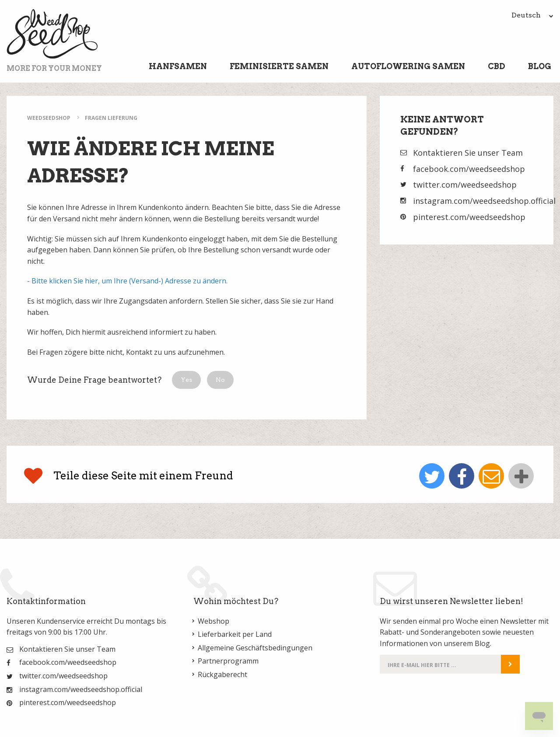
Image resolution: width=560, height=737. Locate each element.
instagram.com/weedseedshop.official (484, 201)
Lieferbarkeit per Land (235, 634)
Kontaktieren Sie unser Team (468, 153)
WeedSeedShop (49, 118)
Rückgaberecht (222, 674)
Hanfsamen (178, 66)
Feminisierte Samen (279, 66)
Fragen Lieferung (111, 118)
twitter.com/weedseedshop (465, 185)
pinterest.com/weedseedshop (469, 217)
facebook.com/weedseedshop (469, 169)
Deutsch (532, 15)
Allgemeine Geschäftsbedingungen (255, 648)
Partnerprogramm (228, 661)
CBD (497, 66)
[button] (186, 380)
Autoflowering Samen (408, 66)
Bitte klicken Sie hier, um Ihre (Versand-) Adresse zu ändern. (129, 281)
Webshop (213, 621)
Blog (540, 66)
